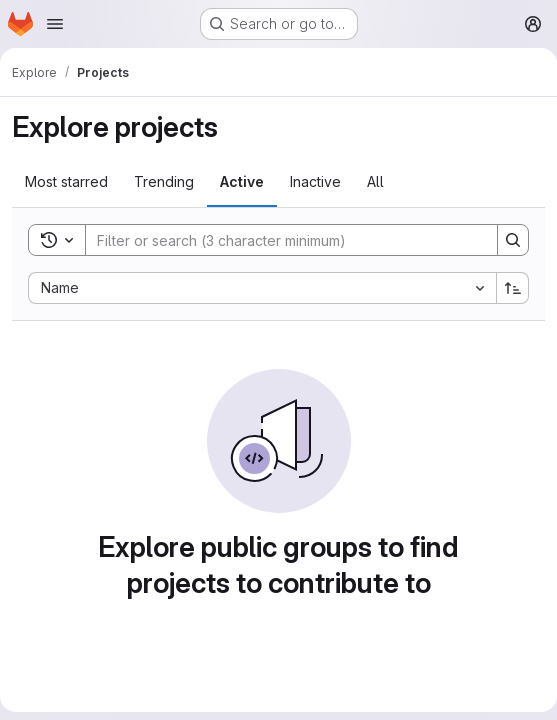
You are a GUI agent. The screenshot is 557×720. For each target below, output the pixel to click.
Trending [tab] (164, 181)
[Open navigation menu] (55, 24)
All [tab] (375, 181)
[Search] (281, 240)
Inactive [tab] (315, 181)
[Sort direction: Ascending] (513, 288)
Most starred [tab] (66, 181)
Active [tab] (242, 181)
